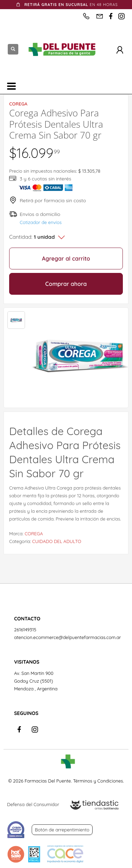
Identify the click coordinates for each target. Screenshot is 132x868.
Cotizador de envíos (41, 222)
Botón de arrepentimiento (62, 830)
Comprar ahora (66, 284)
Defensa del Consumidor (33, 804)
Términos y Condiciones (98, 781)
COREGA (34, 534)
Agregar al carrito (66, 259)
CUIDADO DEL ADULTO (56, 541)
